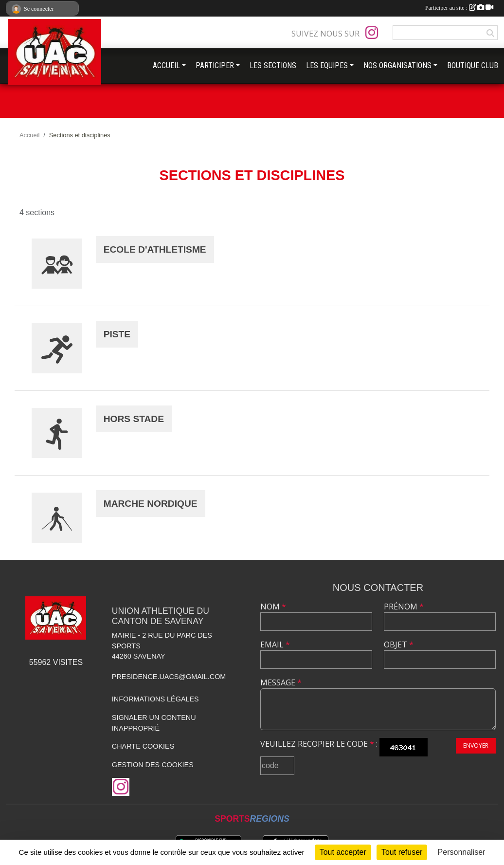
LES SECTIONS (273, 65)
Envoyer (476, 745)
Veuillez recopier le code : (319, 744)
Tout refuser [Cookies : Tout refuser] (402, 852)
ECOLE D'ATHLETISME (155, 249)
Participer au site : (459, 8)
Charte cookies (143, 746)
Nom (273, 607)
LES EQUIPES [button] (327, 65)
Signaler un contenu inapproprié (154, 723)
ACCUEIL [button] (166, 65)
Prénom (404, 607)
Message (281, 682)
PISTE (117, 334)
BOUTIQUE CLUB (473, 65)
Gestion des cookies (153, 765)
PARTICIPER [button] (215, 65)
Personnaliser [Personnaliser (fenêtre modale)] (462, 852)
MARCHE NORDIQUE (151, 504)
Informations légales (155, 699)
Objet (399, 644)
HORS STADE (134, 419)
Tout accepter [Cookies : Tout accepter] (343, 852)
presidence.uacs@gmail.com (169, 677)
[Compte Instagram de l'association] (372, 33)
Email (275, 644)
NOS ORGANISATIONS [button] (397, 65)
